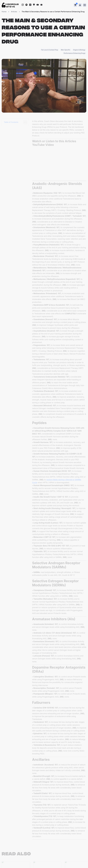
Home (4, 12)
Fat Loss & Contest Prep (50, 50)
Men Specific (66, 50)
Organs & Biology (79, 50)
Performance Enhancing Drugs (74, 54)
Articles (14, 12)
